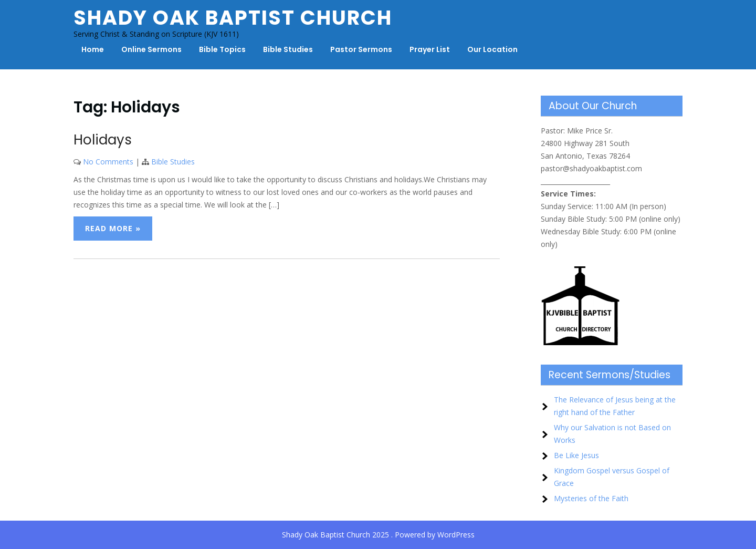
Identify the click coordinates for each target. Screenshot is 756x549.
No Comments (108, 162)
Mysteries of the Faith (591, 498)
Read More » (113, 228)
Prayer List (430, 49)
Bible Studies (288, 49)
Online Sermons (151, 49)
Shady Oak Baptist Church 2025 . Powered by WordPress (378, 535)
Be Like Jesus (576, 455)
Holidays (103, 140)
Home (93, 49)
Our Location (492, 49)
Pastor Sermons (361, 49)
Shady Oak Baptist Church (233, 18)
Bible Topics (222, 49)
